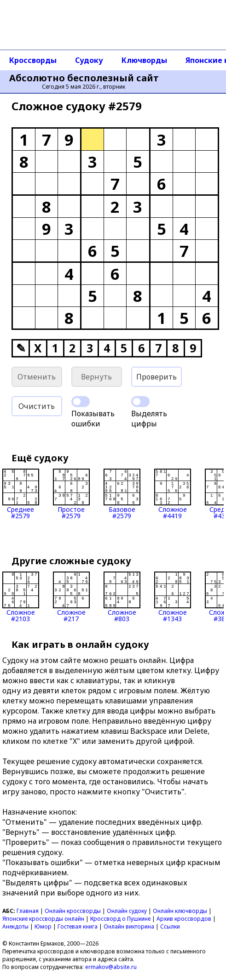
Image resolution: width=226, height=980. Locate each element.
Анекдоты (15, 926)
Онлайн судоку (127, 911)
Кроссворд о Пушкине (120, 919)
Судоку (89, 60)
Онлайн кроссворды (73, 911)
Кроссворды (33, 60)
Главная (28, 911)
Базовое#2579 (122, 494)
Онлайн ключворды (180, 911)
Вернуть (96, 377)
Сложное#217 (71, 597)
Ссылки (170, 926)
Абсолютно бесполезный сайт (84, 78)
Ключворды (144, 60)
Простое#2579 (71, 494)
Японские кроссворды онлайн (43, 919)
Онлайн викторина (129, 926)
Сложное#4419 (173, 494)
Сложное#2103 (21, 597)
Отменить (37, 377)
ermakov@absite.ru (111, 967)
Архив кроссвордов (184, 919)
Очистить (37, 406)
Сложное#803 (122, 597)
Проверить (156, 377)
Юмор (43, 926)
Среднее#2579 (21, 494)
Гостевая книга (78, 926)
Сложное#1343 (173, 597)
